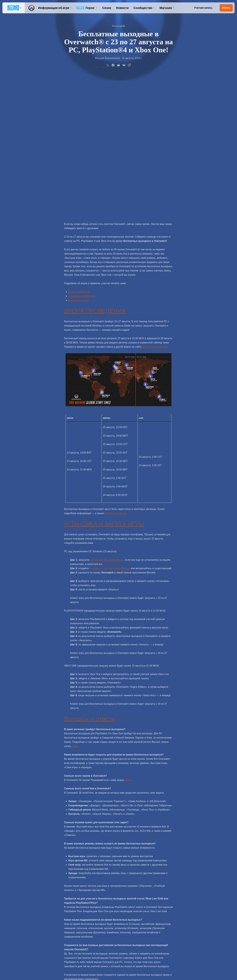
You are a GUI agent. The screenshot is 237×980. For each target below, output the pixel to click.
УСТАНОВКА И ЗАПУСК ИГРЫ (104, 381)
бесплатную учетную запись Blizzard (110, 426)
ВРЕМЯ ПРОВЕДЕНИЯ (95, 168)
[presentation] (14, 8)
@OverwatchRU (138, 875)
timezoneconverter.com (155, 204)
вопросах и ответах (116, 371)
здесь (75, 604)
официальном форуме (153, 870)
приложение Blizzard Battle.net (107, 417)
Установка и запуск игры (82, 154)
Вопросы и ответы (79, 158)
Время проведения (79, 149)
